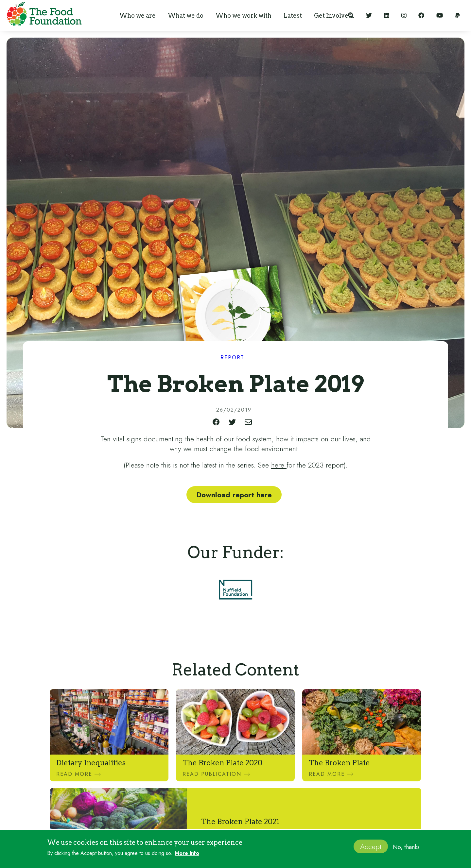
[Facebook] (421, 16)
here (279, 465)
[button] (138, 16)
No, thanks (406, 849)
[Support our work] (458, 16)
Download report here (234, 495)
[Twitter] (369, 16)
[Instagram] (404, 16)
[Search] (351, 16)
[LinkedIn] (387, 16)
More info (187, 856)
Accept (371, 849)
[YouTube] (440, 16)
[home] (43, 15)
